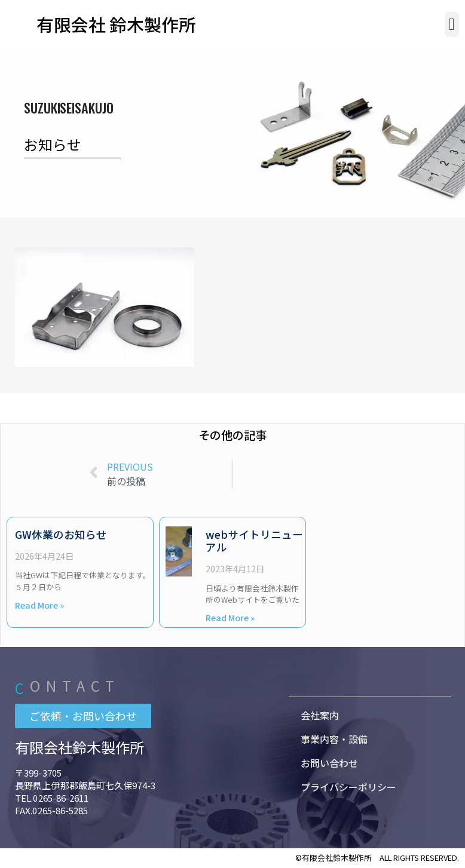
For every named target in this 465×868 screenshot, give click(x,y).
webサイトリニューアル (254, 541)
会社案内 (320, 714)
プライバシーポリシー (348, 786)
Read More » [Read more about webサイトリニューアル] (230, 617)
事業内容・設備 (334, 738)
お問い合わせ (329, 762)
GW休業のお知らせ (61, 534)
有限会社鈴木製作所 (79, 747)
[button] (452, 24)
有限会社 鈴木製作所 (116, 24)
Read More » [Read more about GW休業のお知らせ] (39, 605)
